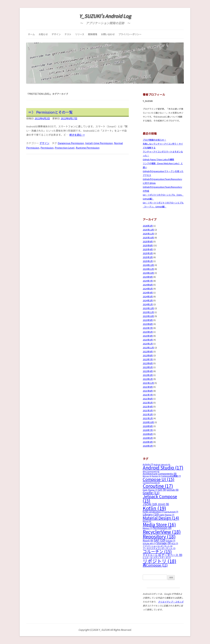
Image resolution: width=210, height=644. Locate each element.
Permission (47, 148)
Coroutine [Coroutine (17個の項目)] (158, 486)
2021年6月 (148, 399)
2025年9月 (148, 241)
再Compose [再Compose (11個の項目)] (155, 565)
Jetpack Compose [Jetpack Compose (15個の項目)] (160, 498)
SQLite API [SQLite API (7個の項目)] (149, 543)
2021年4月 (148, 406)
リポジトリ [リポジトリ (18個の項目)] (159, 561)
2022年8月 (148, 355)
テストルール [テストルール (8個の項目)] (152, 555)
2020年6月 (148, 434)
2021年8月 (148, 391)
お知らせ (43, 34)
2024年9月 (148, 277)
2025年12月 (148, 230)
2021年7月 (148, 395)
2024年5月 (148, 289)
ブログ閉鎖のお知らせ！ (154, 140)
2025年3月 (148, 253)
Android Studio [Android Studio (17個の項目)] (163, 467)
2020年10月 (148, 422)
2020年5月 (148, 438)
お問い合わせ (108, 34)
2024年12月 (148, 265)
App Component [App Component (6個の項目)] (151, 471)
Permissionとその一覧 (54, 112)
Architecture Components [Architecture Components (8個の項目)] (160, 473)
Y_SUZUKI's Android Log (105, 16)
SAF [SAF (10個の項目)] (159, 540)
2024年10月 (148, 273)
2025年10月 (148, 238)
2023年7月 (148, 328)
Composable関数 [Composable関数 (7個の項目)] (171, 476)
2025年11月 (148, 234)
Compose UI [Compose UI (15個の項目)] (159, 479)
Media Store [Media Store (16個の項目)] (159, 524)
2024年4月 (148, 293)
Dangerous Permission (71, 143)
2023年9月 (148, 320)
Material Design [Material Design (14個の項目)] (161, 518)
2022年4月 (148, 371)
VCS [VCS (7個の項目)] (175, 543)
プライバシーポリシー (130, 34)
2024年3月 (148, 296)
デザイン (56, 34)
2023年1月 (148, 344)
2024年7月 (148, 281)
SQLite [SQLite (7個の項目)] (170, 541)
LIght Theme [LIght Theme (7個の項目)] (167, 515)
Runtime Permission (88, 148)
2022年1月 (148, 379)
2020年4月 (148, 442)
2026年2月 (148, 226)
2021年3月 (148, 410)
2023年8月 (148, 324)
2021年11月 (148, 383)
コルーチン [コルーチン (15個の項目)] (157, 551)
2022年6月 (148, 363)
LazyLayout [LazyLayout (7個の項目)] (171, 512)
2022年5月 (148, 367)
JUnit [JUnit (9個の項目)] (163, 504)
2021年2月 (148, 414)
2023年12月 (148, 308)
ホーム (31, 34)
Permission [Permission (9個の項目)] (162, 528)
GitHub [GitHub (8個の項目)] (173, 490)
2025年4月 (148, 249)
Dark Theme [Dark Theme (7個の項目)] (150, 490)
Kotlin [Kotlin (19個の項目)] (154, 508)
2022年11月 (148, 348)
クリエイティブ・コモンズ (171, 602)
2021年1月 (148, 418)
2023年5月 (148, 332)
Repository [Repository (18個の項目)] (159, 536)
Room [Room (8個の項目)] (148, 540)
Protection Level (65, 148)
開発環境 (93, 34)
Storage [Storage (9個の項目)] (164, 543)
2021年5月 (148, 403)
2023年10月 (148, 316)
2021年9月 (148, 387)
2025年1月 (148, 261)
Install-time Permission (99, 143)
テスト (68, 34)
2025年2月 (148, 257)
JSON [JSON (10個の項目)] (150, 504)
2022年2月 (148, 375)
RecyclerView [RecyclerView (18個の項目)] (162, 532)
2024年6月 (148, 285)
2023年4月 (148, 336)
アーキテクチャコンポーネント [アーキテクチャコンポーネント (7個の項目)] (159, 548)
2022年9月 (148, 351)
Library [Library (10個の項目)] (151, 514)
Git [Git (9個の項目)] (162, 490)
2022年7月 (148, 359)
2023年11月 (148, 312)
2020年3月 (148, 446)
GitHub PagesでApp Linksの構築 (158, 159)
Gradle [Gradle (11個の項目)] (151, 493)
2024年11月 (148, 269)
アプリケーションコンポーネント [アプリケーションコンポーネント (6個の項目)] (158, 546)
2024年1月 (148, 304)
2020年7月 (148, 430)
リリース (80, 34)
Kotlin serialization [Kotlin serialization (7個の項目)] (153, 512)
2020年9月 (148, 426)
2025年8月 (148, 245)
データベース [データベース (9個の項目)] (172, 555)
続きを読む (77, 135)
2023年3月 (148, 340)
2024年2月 (148, 300)
